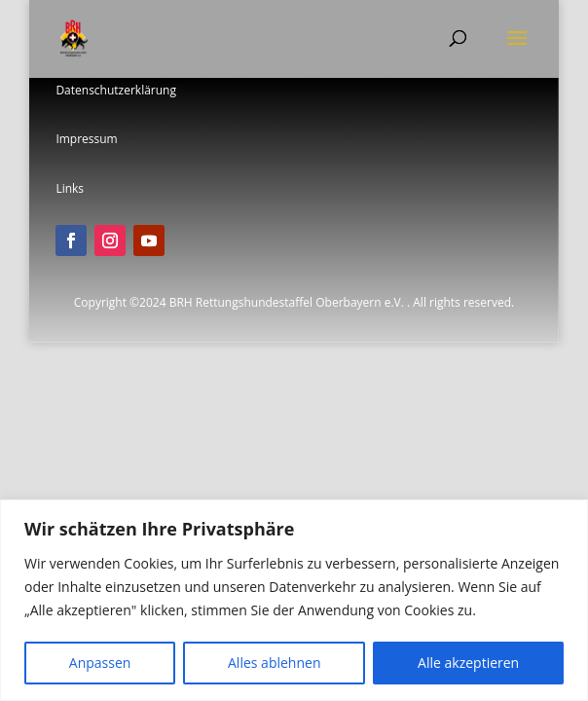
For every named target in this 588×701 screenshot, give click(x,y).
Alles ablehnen (274, 663)
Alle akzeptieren (468, 663)
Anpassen (100, 663)
